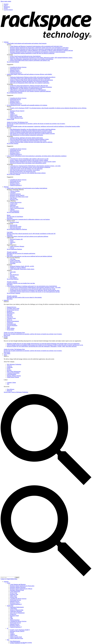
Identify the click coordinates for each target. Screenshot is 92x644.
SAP (11, 243)
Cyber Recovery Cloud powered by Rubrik (35, 166)
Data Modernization (33, 129)
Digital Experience (30, 91)
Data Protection (28, 173)
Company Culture (11, 382)
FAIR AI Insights (45, 345)
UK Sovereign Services (13, 310)
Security (33, 289)
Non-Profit (10, 314)
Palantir (12, 112)
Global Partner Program (13, 377)
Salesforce (13, 242)
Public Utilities (11, 328)
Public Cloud (32, 59)
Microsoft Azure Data (16, 262)
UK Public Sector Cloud (13, 308)
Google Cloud (14, 204)
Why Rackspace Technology (14, 364)
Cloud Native (30, 79)
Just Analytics (14, 278)
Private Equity (11, 330)
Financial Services (12, 307)
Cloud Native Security (30, 167)
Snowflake (13, 263)
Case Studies (7, 353)
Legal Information (12, 374)
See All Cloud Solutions (13, 62)
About (5, 355)
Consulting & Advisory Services (18, 67)
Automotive (10, 323)
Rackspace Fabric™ (15, 71)
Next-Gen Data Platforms (29, 139)
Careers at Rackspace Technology (16, 392)
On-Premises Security (35, 290)
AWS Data (13, 259)
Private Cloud (25, 56)
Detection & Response (28, 163)
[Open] (12, 579)
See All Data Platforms (13, 279)
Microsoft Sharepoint (15, 228)
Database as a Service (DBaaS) (18, 268)
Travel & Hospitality (12, 325)
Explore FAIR (10, 119)
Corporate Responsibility (13, 373)
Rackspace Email (31, 87)
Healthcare (10, 311)
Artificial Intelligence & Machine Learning (31, 131)
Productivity (29, 86)
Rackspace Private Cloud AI (17, 111)
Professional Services (15, 69)
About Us (9, 366)
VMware (12, 209)
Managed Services (15, 70)
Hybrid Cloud (30, 60)
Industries (6, 300)
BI (11, 273)
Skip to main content (6, 1)
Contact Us (4, 579)
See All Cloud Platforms (13, 212)
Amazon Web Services (16, 202)
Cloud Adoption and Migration (36, 46)
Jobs (8, 384)
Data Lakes (13, 272)
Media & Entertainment (13, 321)
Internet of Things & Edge (31, 80)
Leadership (10, 367)
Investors (9, 370)
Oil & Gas (10, 320)
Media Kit (9, 391)
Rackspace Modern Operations (39, 49)
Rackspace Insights (43, 344)
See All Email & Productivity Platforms (17, 229)
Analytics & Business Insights (31, 132)
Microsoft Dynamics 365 (16, 239)
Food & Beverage (11, 324)
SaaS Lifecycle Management (30, 83)
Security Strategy (29, 160)
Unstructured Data (28, 141)
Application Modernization (33, 77)
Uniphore (12, 114)
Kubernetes (13, 205)
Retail (8, 327)
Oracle (12, 241)
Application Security (26, 169)
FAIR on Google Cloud (16, 116)
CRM (28, 90)
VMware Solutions (15, 191)
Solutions (6, 42)
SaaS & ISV (10, 317)
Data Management (27, 135)
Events (9, 369)
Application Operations (29, 81)
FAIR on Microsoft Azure (17, 118)
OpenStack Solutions (15, 194)
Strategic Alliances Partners (14, 376)
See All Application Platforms (14, 249)
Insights (6, 337)
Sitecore (12, 248)
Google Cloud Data (15, 261)
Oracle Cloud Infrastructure (17, 208)
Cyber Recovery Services (29, 159)
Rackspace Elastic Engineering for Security (33, 162)
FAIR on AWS (14, 115)
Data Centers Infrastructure (14, 371)
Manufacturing (11, 313)
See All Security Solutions (14, 174)
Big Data (12, 276)
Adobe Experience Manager (17, 246)
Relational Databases (22, 266)
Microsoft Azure (14, 207)
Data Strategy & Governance (32, 134)
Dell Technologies (15, 211)
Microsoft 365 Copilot (16, 226)
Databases (26, 138)
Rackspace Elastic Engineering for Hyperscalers (39, 48)
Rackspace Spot (41, 58)
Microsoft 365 (14, 225)
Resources (42, 346)
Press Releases (11, 389)
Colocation (13, 192)
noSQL (22, 269)
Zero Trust (25, 170)
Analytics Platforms (31, 142)
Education (9, 316)
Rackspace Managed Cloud (38, 52)
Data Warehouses (14, 275)
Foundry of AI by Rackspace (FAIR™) (48, 108)
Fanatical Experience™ (16, 73)
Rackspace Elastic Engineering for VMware (41, 50)
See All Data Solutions (13, 143)
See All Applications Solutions (15, 93)
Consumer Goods (11, 318)
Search (17, 577)
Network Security (23, 171)
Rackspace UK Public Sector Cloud (19, 197)
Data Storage (13, 198)
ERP (26, 88)
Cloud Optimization (32, 53)
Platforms (6, 187)
